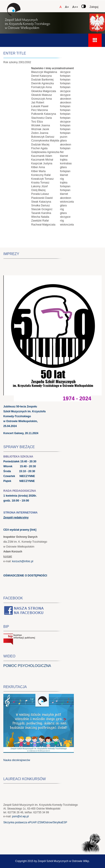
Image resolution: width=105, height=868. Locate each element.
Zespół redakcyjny (16, 517)
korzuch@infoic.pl (23, 561)
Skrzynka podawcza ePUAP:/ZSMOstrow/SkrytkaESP (35, 822)
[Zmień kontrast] (84, 6)
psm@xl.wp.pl (20, 816)
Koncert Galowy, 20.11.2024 (21, 433)
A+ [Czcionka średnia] (67, 7)
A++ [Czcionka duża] (75, 7)
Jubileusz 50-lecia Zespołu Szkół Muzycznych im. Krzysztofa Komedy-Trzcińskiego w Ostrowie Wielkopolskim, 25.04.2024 (24, 416)
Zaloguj (94, 7)
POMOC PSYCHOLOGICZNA (27, 666)
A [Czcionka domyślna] (60, 7)
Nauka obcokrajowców (17, 760)
